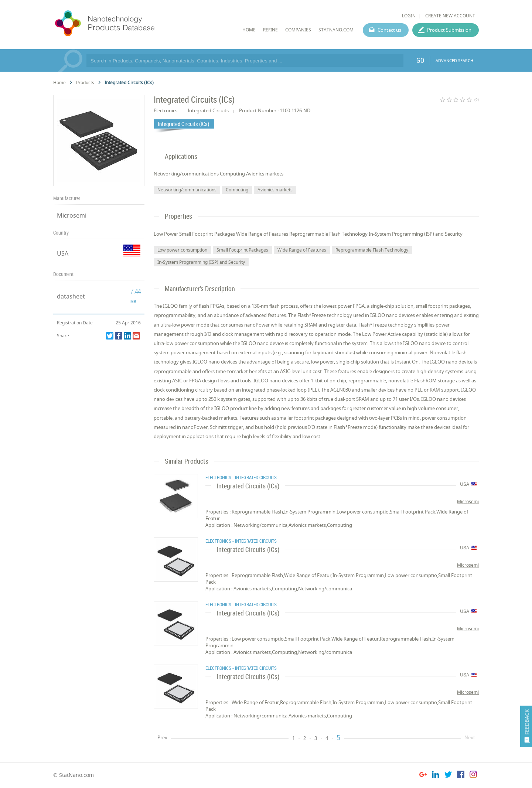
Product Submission (449, 30)
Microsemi (72, 215)
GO (420, 60)
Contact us (389, 30)
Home (59, 83)
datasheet (71, 296)
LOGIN (409, 16)
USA (63, 253)
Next (470, 737)
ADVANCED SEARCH (454, 60)
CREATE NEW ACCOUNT (450, 16)
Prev (162, 737)
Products (85, 83)
